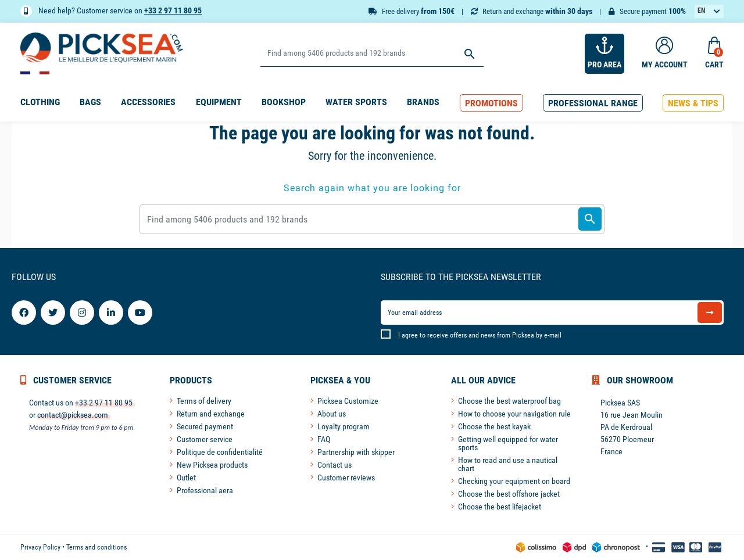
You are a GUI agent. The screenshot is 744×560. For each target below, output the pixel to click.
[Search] (372, 54)
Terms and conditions (96, 547)
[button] (491, 103)
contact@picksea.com (73, 415)
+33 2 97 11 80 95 (173, 10)
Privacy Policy (40, 547)
